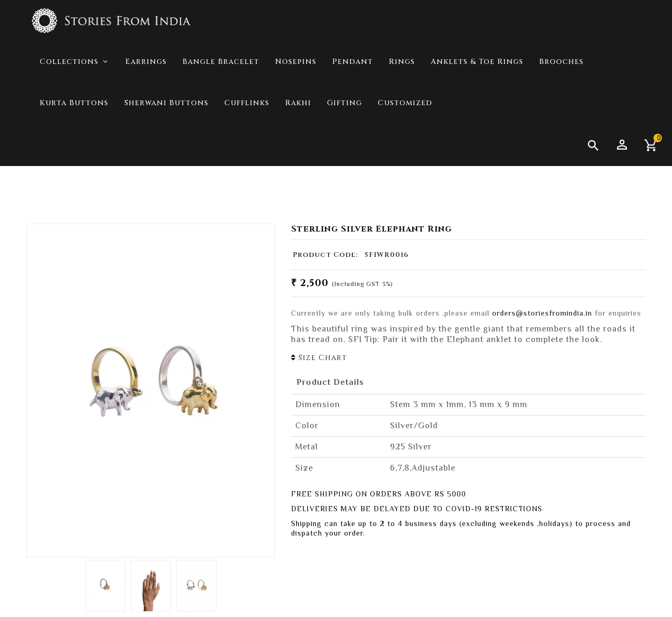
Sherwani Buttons (166, 145)
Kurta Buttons (74, 145)
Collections (576, 190)
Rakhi (298, 145)
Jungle (628, 190)
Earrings (146, 104)
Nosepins (296, 104)
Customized (405, 145)
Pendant (353, 104)
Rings (402, 104)
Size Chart (319, 358)
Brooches (561, 104)
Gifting (344, 145)
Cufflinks (247, 145)
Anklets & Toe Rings (477, 104)
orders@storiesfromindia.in (542, 313)
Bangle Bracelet (221, 104)
